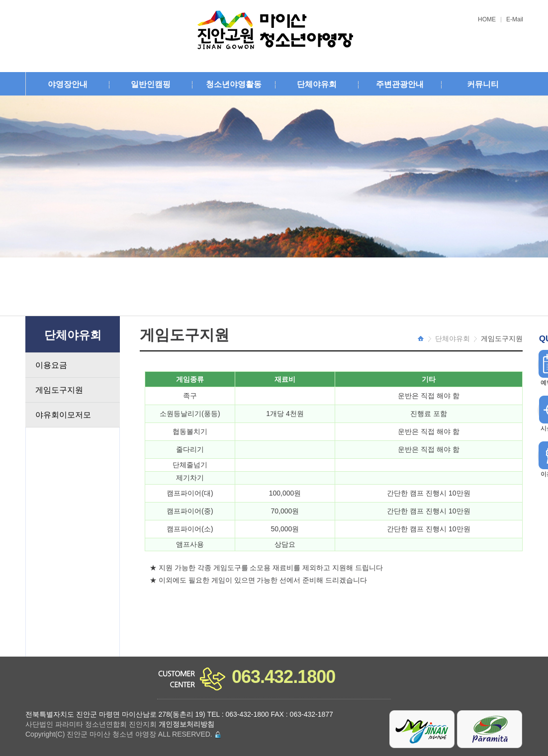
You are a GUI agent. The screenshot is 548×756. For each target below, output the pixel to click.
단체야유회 (317, 84)
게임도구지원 (59, 390)
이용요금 (51, 365)
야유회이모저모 (63, 415)
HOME (487, 20)
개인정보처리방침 (186, 724)
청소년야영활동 (234, 84)
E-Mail (515, 20)
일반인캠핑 (151, 84)
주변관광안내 (400, 84)
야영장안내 (68, 84)
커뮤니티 (483, 84)
